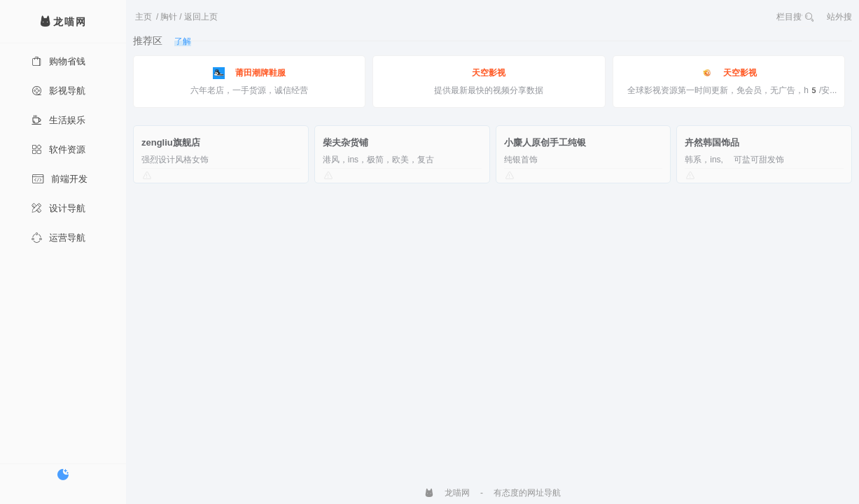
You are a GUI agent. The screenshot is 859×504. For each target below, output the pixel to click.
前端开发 (60, 179)
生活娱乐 (58, 120)
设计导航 (58, 208)
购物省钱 (58, 61)
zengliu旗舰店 (171, 142)
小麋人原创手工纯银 (545, 142)
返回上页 (201, 17)
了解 (183, 41)
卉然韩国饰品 (712, 142)
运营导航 (58, 238)
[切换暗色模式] (63, 475)
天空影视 (489, 73)
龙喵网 (447, 493)
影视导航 (58, 91)
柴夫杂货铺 (345, 142)
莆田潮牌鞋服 (249, 73)
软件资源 (58, 149)
